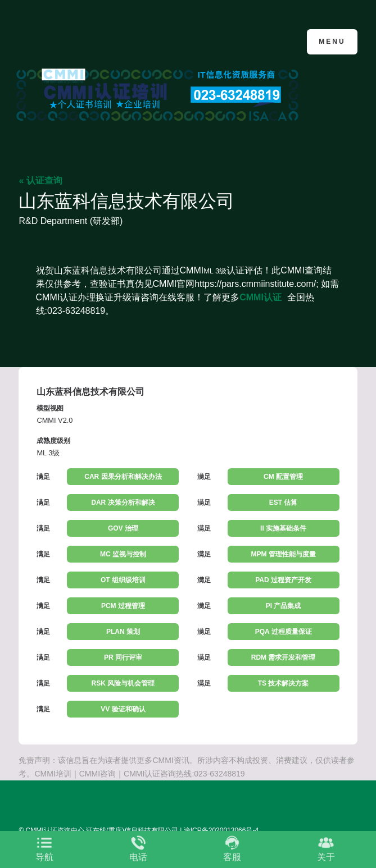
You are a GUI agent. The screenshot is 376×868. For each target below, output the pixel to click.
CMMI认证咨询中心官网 (73, 41)
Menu (332, 42)
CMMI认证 (261, 297)
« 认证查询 (40, 181)
